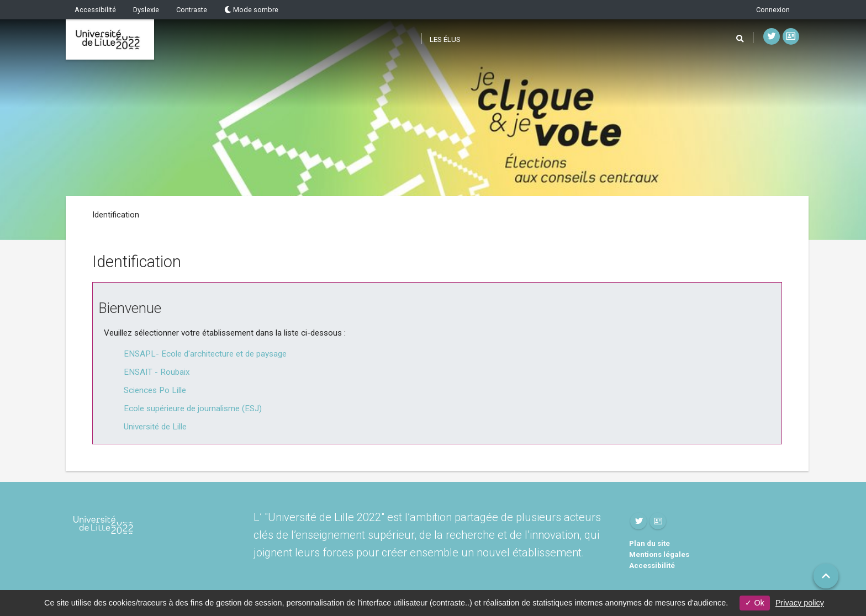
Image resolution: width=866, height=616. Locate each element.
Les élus (445, 39)
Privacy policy (800, 603)
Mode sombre (251, 10)
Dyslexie (146, 10)
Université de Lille (155, 427)
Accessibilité (95, 10)
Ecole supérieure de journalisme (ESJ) (193, 408)
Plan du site (649, 543)
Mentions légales (659, 554)
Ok (754, 603)
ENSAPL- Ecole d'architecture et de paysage (205, 354)
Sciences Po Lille (155, 390)
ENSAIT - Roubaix (157, 372)
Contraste (192, 10)
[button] (826, 576)
